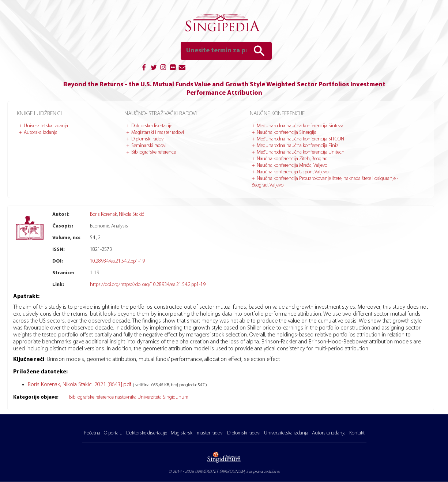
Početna (92, 433)
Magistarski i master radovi (158, 133)
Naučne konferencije (277, 114)
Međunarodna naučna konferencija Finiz (298, 146)
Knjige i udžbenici (39, 114)
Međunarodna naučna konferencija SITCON (300, 139)
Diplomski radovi (148, 139)
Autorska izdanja (41, 133)
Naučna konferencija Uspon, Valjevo (293, 172)
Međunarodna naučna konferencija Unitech (301, 152)
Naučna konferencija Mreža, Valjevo (292, 165)
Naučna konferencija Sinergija (287, 133)
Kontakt (357, 433)
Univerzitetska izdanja (46, 126)
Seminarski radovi (149, 146)
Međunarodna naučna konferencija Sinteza (300, 126)
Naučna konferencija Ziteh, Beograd (292, 159)
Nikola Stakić (131, 214)
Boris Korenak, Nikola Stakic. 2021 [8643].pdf (80, 385)
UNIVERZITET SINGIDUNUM (220, 472)
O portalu (113, 433)
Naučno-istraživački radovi (161, 114)
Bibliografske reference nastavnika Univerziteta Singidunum (129, 397)
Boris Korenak (103, 214)
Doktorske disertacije (152, 126)
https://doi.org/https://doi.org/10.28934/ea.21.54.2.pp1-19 (148, 285)
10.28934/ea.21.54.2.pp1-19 (117, 261)
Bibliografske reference (154, 152)
